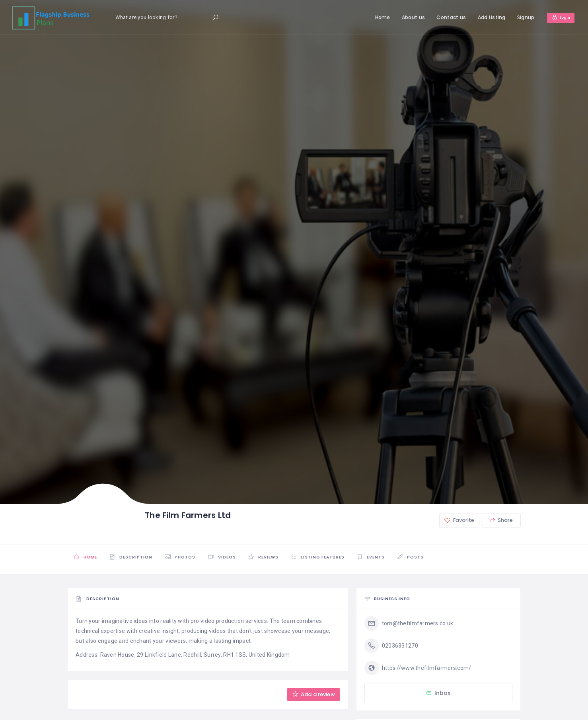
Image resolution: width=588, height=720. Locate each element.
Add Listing (488, 17)
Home (379, 17)
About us (409, 17)
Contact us (448, 17)
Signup (522, 17)
